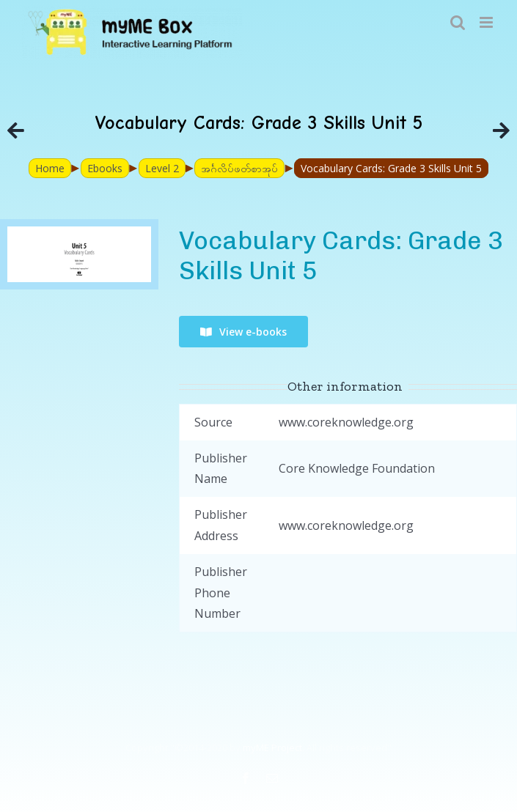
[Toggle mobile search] (458, 22)
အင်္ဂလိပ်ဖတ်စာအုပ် (239, 168)
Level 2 (162, 168)
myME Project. (274, 748)
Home (50, 168)
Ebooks (105, 168)
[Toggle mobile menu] (487, 22)
